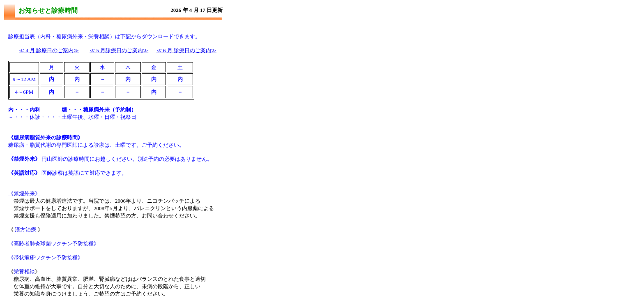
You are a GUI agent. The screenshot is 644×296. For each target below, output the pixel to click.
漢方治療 (25, 230)
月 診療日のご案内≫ (186, 50)
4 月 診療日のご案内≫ (49, 50)
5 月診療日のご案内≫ (119, 50)
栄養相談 (24, 272)
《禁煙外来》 (24, 193)
